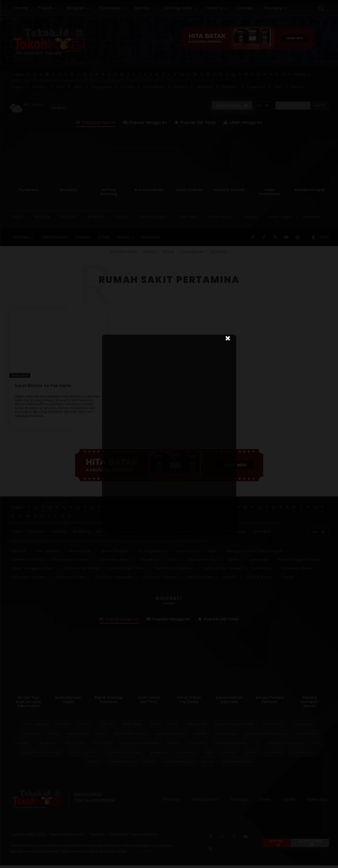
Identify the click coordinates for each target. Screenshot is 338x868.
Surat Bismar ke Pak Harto (43, 386)
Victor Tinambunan (269, 192)
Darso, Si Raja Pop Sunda (189, 702)
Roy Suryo (69, 190)
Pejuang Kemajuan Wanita (310, 704)
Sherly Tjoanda (189, 190)
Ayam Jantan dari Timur (149, 702)
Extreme (219, 252)
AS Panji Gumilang (109, 192)
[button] (321, 8)
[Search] (320, 106)
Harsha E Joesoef (229, 190)
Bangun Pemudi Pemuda (270, 702)
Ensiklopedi (20, 376)
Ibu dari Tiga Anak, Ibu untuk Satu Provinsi (28, 704)
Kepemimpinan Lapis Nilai (229, 702)
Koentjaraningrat (310, 190)
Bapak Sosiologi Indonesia (109, 702)
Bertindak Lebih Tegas (68, 702)
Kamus (150, 252)
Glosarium (192, 252)
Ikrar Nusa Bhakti (149, 190)
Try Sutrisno (28, 190)
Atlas (169, 252)
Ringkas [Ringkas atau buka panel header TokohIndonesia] (58, 108)
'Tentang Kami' (140, 853)
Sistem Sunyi (123, 252)
